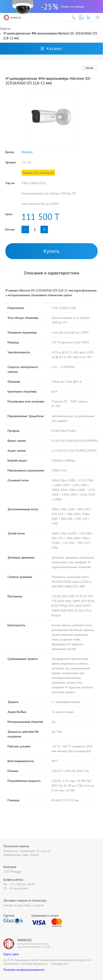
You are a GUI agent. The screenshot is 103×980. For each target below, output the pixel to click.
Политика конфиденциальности (24, 970)
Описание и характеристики (52, 273)
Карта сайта (11, 954)
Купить (51, 251)
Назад (89, 68)
